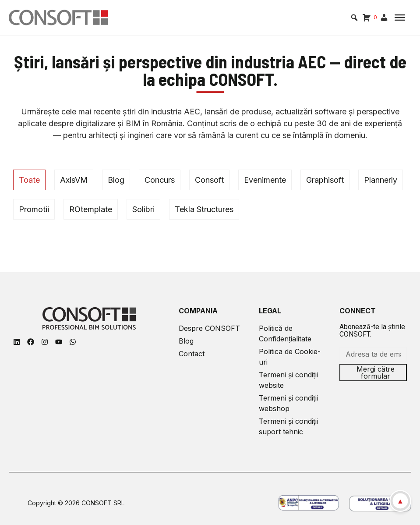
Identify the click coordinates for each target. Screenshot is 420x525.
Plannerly (381, 180)
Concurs (160, 180)
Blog (116, 180)
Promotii (34, 209)
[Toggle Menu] (400, 18)
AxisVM (74, 180)
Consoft (209, 180)
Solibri (143, 209)
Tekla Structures (204, 209)
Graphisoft (325, 180)
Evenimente (265, 180)
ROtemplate (91, 209)
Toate (29, 180)
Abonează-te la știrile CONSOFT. (372, 330)
